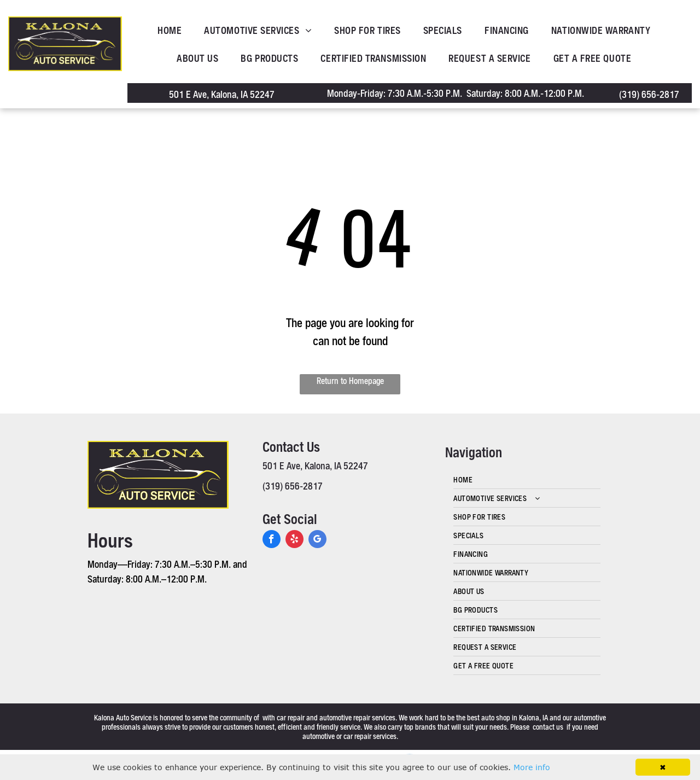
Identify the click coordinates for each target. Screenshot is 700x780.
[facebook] (272, 540)
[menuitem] (173, 30)
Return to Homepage (350, 380)
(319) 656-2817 (649, 94)
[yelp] (294, 540)
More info (532, 767)
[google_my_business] (317, 540)
